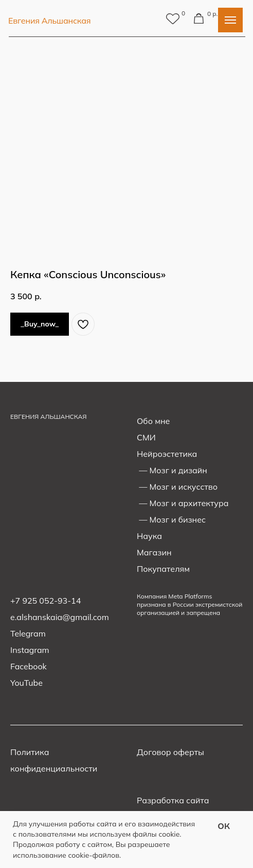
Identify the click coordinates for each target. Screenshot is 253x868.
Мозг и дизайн (178, 470)
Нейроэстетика (167, 454)
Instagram (30, 650)
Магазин (154, 552)
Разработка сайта (173, 800)
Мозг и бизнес (178, 519)
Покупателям (163, 569)
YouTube (26, 683)
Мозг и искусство (184, 487)
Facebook (29, 666)
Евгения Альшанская (49, 21)
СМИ (146, 437)
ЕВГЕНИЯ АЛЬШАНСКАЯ (49, 417)
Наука (149, 536)
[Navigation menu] (230, 20)
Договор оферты (170, 752)
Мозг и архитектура (189, 503)
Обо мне (153, 421)
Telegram (28, 633)
